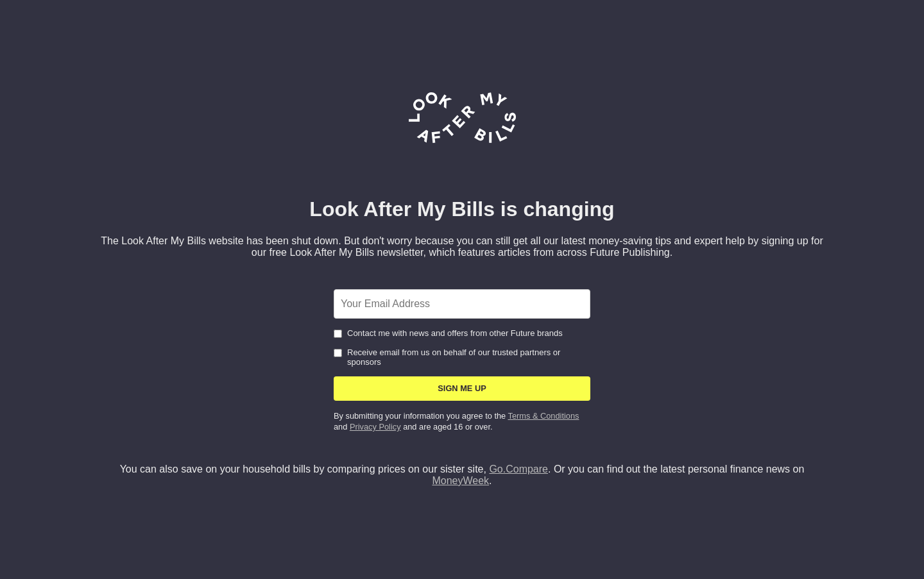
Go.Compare (518, 469)
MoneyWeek (460, 481)
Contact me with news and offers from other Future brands (448, 333)
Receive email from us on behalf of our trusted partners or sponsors (447, 357)
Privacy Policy (375, 427)
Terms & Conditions (544, 416)
